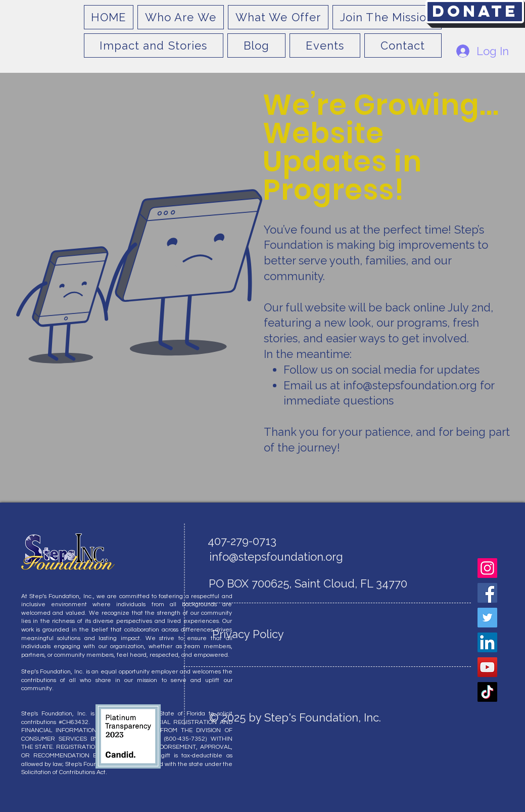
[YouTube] (487, 667)
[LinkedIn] (487, 642)
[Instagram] (487, 568)
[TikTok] (487, 692)
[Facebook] (487, 593)
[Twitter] (487, 618)
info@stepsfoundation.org (410, 385)
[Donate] (475, 12)
